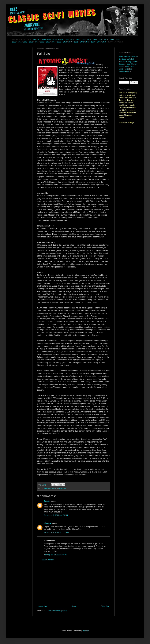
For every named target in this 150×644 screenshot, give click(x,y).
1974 (93, 42)
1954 (89, 39)
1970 (71, 42)
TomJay (47, 501)
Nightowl (48, 523)
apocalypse (52, 488)
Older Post (105, 606)
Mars (127, 67)
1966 (48, 42)
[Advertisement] (74, 583)
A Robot (131, 59)
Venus (121, 67)
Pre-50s (36, 39)
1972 (82, 42)
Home (74, 606)
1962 (25, 42)
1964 (37, 42)
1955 (95, 39)
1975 (99, 42)
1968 (59, 42)
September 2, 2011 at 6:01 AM (56, 515)
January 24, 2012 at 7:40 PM (55, 555)
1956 (100, 39)
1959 (118, 39)
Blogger (86, 631)
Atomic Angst (58, 39)
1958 (112, 39)
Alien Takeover (125, 57)
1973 (88, 42)
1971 (76, 42)
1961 (20, 42)
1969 (65, 42)
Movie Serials (124, 71)
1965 (42, 42)
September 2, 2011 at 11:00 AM (56, 532)
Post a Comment (47, 560)
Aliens (134, 57)
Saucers (122, 64)
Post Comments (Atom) (57, 611)
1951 (72, 39)
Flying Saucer (132, 62)
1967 (54, 42)
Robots (122, 62)
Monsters (129, 69)
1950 (66, 39)
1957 (106, 39)
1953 (83, 39)
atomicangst (62, 488)
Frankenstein (46, 39)
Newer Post (42, 606)
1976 (104, 42)
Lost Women (132, 64)
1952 (78, 39)
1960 (14, 42)
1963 (31, 42)
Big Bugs (122, 59)
